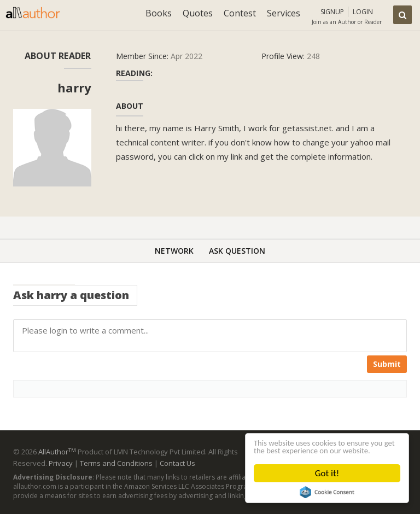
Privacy (61, 463)
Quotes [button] (198, 13)
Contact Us (177, 463)
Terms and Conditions (116, 463)
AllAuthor (57, 452)
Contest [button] (240, 13)
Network (174, 251)
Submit (387, 364)
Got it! (327, 473)
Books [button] (159, 13)
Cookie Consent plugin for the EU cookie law (327, 492)
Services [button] (284, 13)
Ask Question (237, 251)
